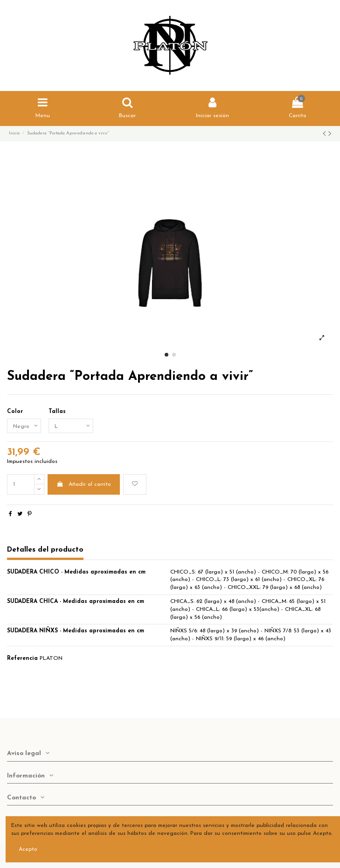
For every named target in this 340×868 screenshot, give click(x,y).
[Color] (24, 426)
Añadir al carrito (83, 484)
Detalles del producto (45, 550)
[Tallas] (71, 426)
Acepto (28, 849)
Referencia (22, 658)
